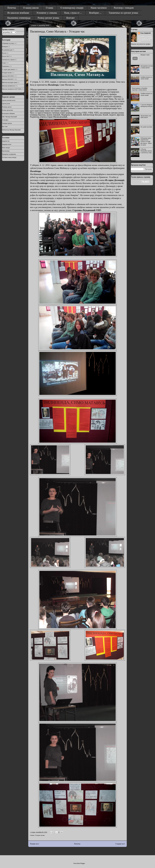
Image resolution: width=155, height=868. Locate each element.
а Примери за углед (8, 43)
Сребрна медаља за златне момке (146, 78)
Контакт (71, 18)
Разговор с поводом (124, 8)
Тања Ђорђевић (145, 33)
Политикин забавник (8, 113)
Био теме (5, 126)
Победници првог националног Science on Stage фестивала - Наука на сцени (146, 142)
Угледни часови (40, 835)
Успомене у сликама (47, 13)
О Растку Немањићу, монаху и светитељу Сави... (147, 151)
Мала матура (6, 148)
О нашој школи (31, 8)
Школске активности (8, 86)
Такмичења (5, 66)
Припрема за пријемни (9, 154)
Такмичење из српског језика (123, 13)
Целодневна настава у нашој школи (147, 67)
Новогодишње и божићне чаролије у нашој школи (140, 89)
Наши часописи (99, 8)
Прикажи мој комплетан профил (141, 44)
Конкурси (5, 47)
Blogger (83, 863)
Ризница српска (7, 107)
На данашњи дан (7, 50)
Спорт (4, 63)
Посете (4, 53)
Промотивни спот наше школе (146, 117)
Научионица (6, 151)
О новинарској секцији (72, 8)
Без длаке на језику (146, 127)
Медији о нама (145, 55)
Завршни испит (7, 144)
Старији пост (120, 844)
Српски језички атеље (9, 100)
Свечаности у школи (8, 60)
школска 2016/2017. (8, 79)
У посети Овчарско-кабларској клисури (147, 105)
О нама (49, 8)
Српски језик (6, 104)
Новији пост (35, 844)
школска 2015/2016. (8, 76)
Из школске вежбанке (18, 13)
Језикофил (5, 120)
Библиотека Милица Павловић (11, 130)
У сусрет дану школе (8, 69)
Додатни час (6, 141)
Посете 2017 (6, 56)
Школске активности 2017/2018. (12, 89)
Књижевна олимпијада (19, 18)
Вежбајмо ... (95, 13)
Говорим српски (7, 123)
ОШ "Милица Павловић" (10, 117)
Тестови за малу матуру (9, 157)
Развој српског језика (48, 18)
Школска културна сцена (10, 82)
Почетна (12, 8)
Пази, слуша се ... (73, 13)
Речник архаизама (7, 110)
